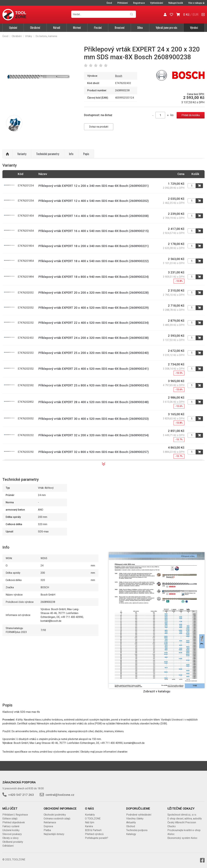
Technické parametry (48, 154)
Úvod (109, 3)
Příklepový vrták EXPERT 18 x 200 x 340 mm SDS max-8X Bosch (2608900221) (94, 246)
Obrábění (35, 28)
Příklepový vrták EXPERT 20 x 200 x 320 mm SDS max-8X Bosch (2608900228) (94, 293)
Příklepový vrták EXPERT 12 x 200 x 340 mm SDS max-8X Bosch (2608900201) (94, 186)
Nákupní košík (176, 3)
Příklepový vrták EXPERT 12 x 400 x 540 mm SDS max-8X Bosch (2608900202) (94, 201)
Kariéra (89, 826)
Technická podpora (137, 830)
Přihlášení (123, 3)
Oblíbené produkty (13, 842)
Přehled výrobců (94, 834)
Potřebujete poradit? (97, 838)
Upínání (13, 28)
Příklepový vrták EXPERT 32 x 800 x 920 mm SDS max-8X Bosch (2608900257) (94, 452)
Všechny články (135, 819)
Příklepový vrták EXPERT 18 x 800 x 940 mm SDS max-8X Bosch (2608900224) (94, 277)
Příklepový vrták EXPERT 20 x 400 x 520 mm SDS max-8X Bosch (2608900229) (94, 308)
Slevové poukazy (12, 834)
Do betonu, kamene (46, 36)
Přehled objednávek (14, 822)
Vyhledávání (157, 3)
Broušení (120, 28)
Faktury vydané (11, 826)
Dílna (140, 28)
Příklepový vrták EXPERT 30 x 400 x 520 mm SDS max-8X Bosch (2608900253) (94, 419)
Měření (77, 28)
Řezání (98, 28)
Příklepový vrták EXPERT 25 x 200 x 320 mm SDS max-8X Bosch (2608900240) (94, 353)
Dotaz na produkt (99, 127)
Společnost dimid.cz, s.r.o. (182, 815)
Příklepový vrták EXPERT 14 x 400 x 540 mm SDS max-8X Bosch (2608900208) (94, 216)
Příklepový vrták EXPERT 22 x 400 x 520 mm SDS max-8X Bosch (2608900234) (94, 323)
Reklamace (50, 822)
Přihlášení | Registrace (15, 815)
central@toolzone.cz (60, 795)
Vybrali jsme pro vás (166, 28)
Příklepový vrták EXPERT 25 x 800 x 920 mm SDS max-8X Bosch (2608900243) (94, 385)
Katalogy (131, 834)
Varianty (22, 154)
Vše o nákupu (196, 3)
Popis (86, 154)
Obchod (131, 826)
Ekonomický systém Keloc (182, 838)
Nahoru (7, 154)
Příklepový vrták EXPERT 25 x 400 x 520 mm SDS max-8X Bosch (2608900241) (94, 369)
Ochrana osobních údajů (57, 819)
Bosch (119, 76)
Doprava (48, 826)
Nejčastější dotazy (54, 834)
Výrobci (194, 28)
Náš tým (90, 822)
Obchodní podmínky (55, 815)
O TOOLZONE (93, 819)
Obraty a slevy (11, 838)
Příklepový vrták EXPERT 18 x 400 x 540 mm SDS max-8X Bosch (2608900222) (94, 261)
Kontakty (90, 815)
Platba (47, 830)
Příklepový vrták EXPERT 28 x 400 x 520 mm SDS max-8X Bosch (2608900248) (94, 402)
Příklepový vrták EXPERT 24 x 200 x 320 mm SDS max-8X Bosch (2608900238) (94, 338)
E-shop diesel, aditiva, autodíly (185, 819)
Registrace (139, 3)
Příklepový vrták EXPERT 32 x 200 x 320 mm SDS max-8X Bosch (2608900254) (94, 435)
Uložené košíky (11, 830)
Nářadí (57, 28)
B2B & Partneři (93, 830)
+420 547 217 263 (21, 795)
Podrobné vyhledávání (139, 815)
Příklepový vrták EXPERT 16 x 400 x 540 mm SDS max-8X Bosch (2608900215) (94, 231)
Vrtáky (29, 36)
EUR (195, 15)
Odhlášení (8, 846)
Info (71, 154)
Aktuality (131, 822)
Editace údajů (10, 819)
